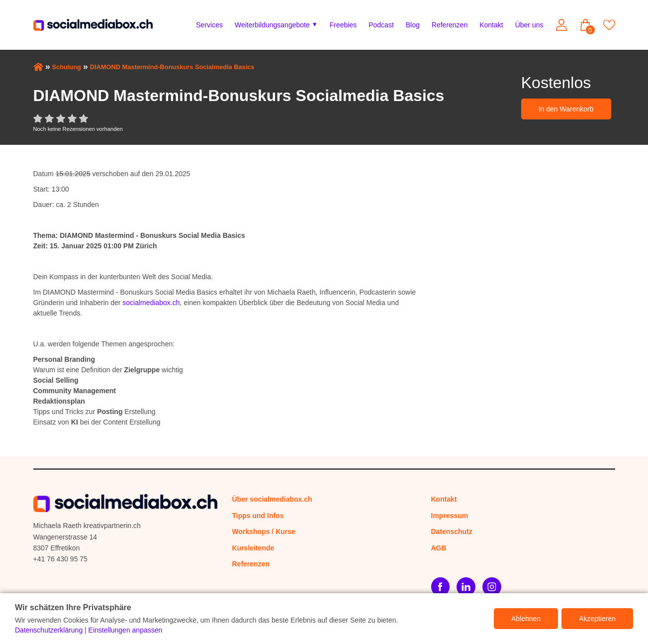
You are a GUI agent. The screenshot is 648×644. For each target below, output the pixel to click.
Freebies (343, 25)
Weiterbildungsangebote (272, 25)
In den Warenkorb (566, 109)
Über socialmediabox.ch (272, 499)
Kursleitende (253, 548)
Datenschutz (452, 532)
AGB (439, 548)
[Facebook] (441, 587)
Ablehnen (526, 619)
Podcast (381, 25)
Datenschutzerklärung (49, 630)
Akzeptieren (597, 619)
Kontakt (491, 25)
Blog (413, 25)
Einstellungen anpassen (126, 630)
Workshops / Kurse (264, 532)
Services (209, 25)
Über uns (529, 25)
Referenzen (450, 25)
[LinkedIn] (466, 587)
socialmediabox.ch (151, 303)
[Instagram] (492, 587)
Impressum (450, 516)
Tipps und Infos (258, 516)
